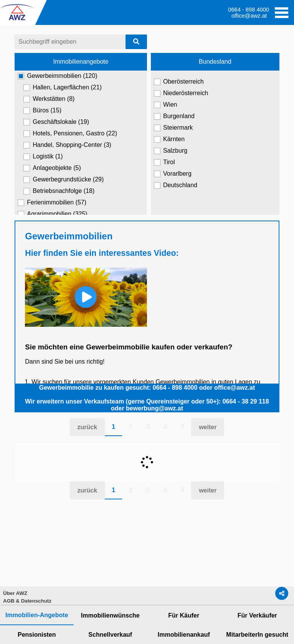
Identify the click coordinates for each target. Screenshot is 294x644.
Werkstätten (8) (49, 99)
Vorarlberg (173, 174)
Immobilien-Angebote (37, 615)
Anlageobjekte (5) (52, 168)
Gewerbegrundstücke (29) (64, 180)
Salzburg (171, 151)
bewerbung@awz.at (154, 408)
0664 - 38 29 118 (246, 401)
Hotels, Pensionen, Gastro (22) (70, 133)
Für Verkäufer (257, 615)
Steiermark (173, 128)
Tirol (164, 162)
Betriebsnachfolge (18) (59, 191)
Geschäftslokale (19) (56, 122)
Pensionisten (37, 635)
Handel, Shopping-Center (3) (67, 145)
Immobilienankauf (184, 635)
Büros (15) (42, 110)
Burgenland (174, 116)
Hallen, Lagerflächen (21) (63, 87)
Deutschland (176, 185)
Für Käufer (184, 615)
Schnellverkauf (110, 635)
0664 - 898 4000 (175, 388)
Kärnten (169, 139)
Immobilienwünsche (110, 615)
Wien (165, 105)
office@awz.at (249, 16)
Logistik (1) (43, 156)
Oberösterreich (179, 82)
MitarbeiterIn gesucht (257, 635)
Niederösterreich (181, 93)
